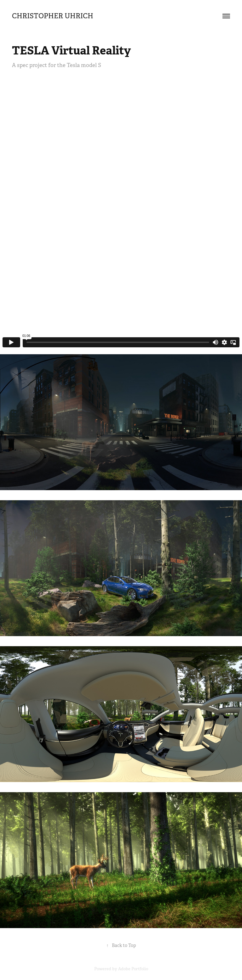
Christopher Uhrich (59, 16)
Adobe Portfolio (133, 969)
